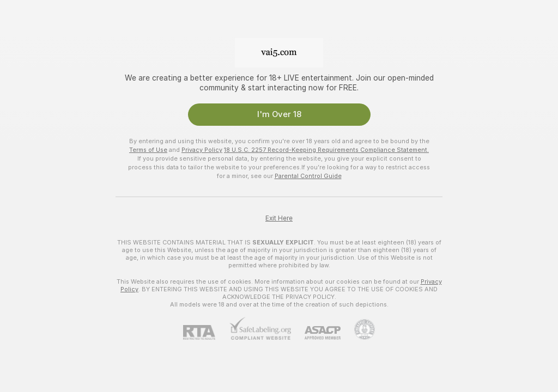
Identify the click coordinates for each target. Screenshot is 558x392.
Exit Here (279, 218)
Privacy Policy (202, 150)
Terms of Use (148, 150)
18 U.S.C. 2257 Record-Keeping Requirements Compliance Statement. (326, 150)
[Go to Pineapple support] (358, 329)
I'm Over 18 (279, 114)
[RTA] (206, 332)
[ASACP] (316, 333)
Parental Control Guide (308, 176)
